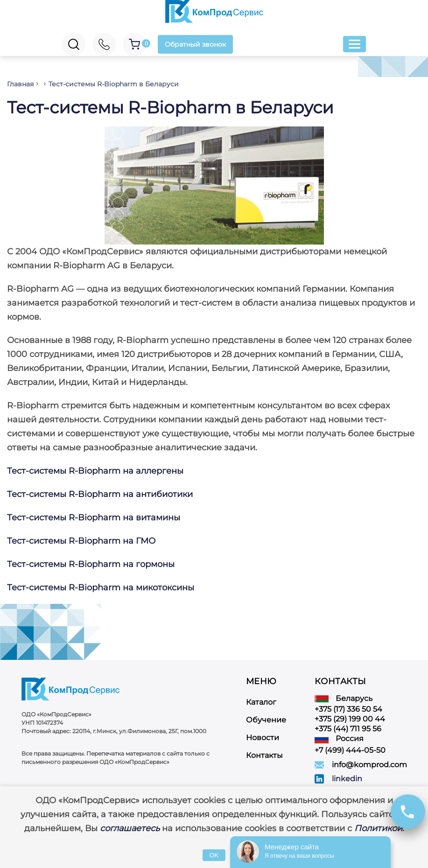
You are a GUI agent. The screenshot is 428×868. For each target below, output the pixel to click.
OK (214, 855)
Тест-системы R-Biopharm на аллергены (95, 471)
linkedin (347, 779)
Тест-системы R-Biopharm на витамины (94, 518)
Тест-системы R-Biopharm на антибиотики (101, 494)
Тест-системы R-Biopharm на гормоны (91, 564)
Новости (263, 738)
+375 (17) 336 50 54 (348, 709)
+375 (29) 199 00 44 (350, 719)
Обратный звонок (195, 44)
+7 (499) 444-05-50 (350, 750)
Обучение (266, 720)
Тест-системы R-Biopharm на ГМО (81, 541)
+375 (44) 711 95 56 (348, 729)
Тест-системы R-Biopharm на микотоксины (101, 588)
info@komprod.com (369, 765)
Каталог (261, 702)
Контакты (264, 755)
